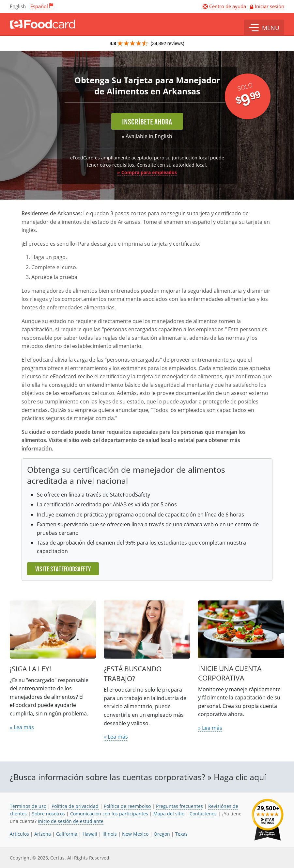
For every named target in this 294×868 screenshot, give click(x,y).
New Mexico (135, 834)
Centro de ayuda (225, 6)
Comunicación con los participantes (109, 814)
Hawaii (90, 834)
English (18, 6)
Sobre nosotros (48, 814)
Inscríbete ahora (147, 122)
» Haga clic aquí (237, 777)
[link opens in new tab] (268, 820)
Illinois (110, 834)
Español (39, 6)
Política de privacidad (75, 806)
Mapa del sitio (169, 814)
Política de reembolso (127, 806)
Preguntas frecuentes (179, 806)
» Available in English (147, 136)
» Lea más (22, 727)
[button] (264, 28)
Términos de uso (28, 806)
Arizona (43, 834)
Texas (181, 834)
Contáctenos (203, 814)
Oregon (162, 834)
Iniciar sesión (270, 6)
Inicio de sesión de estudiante (71, 821)
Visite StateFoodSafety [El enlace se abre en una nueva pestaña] (63, 569)
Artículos (19, 834)
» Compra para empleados (147, 172)
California (67, 834)
